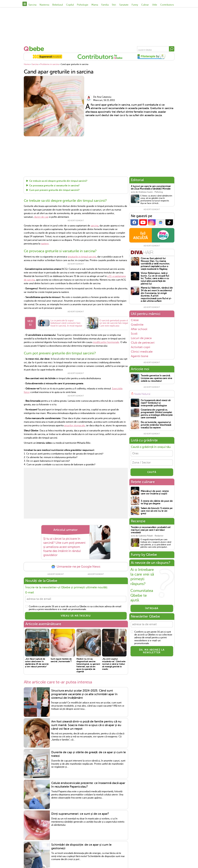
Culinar (145, 5)
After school (139, 329)
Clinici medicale (142, 352)
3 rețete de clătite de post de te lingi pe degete (157, 503)
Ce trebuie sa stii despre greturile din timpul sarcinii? (58, 181)
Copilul (70, 5)
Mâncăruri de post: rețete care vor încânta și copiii (155, 493)
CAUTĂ (152, 473)
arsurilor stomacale (74, 426)
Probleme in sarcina (50, 64)
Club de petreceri (143, 343)
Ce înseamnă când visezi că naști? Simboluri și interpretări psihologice (156, 403)
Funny (135, 5)
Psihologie (83, 5)
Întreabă (152, 609)
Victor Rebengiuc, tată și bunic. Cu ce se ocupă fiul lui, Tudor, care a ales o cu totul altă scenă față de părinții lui (155, 278)
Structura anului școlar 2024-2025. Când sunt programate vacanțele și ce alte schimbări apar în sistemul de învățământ (84, 694)
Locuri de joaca (141, 338)
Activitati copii (141, 347)
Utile (155, 5)
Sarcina (32, 5)
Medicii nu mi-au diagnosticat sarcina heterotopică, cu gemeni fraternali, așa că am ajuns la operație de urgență (88, 665)
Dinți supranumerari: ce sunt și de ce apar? (80, 814)
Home (27, 64)
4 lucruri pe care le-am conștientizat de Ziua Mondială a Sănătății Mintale (151, 188)
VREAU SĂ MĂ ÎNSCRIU (76, 616)
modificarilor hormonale (106, 342)
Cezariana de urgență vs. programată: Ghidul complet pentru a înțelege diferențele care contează (157, 414)
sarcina (95, 226)
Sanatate (124, 5)
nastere (45, 244)
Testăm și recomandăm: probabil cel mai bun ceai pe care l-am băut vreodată (151, 531)
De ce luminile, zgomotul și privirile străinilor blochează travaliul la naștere (156, 425)
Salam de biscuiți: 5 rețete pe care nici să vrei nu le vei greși (157, 511)
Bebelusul (58, 5)
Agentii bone (140, 356)
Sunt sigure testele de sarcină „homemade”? (61, 660)
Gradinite (137, 325)
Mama (95, 5)
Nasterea (44, 5)
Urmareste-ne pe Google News (76, 567)
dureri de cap (41, 217)
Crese (135, 320)
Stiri (114, 5)
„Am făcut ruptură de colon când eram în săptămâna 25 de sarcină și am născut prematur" (37, 663)
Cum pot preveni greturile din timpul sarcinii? (54, 190)
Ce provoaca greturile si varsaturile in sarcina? (54, 186)
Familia (105, 5)
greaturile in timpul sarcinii (82, 257)
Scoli (134, 334)
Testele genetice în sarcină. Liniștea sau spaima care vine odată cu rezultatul (156, 378)
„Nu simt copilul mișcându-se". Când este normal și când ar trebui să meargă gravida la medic (114, 664)
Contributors (167, 5)
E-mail (30, 592)
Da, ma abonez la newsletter (152, 652)
